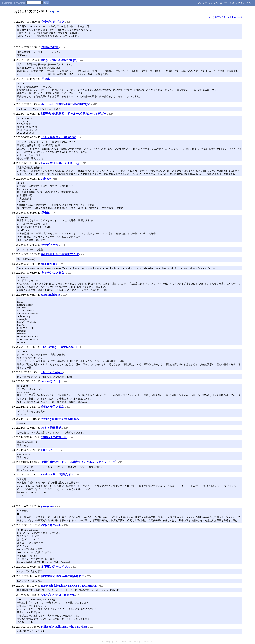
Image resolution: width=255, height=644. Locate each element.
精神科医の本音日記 (54, 437)
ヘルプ (250, 3)
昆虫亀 (46, 213)
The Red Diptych (52, 372)
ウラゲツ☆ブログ (53, 22)
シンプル (213, 3)
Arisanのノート (51, 381)
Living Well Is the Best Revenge (61, 163)
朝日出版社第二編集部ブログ (60, 254)
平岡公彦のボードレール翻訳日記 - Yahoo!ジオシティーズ (78, 462)
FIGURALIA (49, 450)
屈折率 (46, 79)
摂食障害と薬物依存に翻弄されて (63, 576)
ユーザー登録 (227, 3)
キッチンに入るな (53, 273)
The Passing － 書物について (59, 347)
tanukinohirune (51, 295)
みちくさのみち (51, 525)
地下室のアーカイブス (56, 567)
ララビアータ (50, 245)
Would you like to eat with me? (60, 419)
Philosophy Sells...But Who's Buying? (64, 627)
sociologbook (49, 264)
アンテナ (202, 3)
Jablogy (46, 179)
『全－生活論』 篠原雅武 (59, 137)
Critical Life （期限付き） (58, 475)
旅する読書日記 (51, 428)
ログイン (240, 3)
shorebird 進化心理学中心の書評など (66, 104)
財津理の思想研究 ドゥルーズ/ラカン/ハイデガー (74, 114)
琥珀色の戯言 (50, 47)
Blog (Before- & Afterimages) (59, 60)
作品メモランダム (53, 407)
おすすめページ (235, 17)
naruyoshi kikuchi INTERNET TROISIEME (69, 586)
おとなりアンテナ (217, 17)
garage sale (48, 506)
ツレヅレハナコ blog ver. (58, 595)
